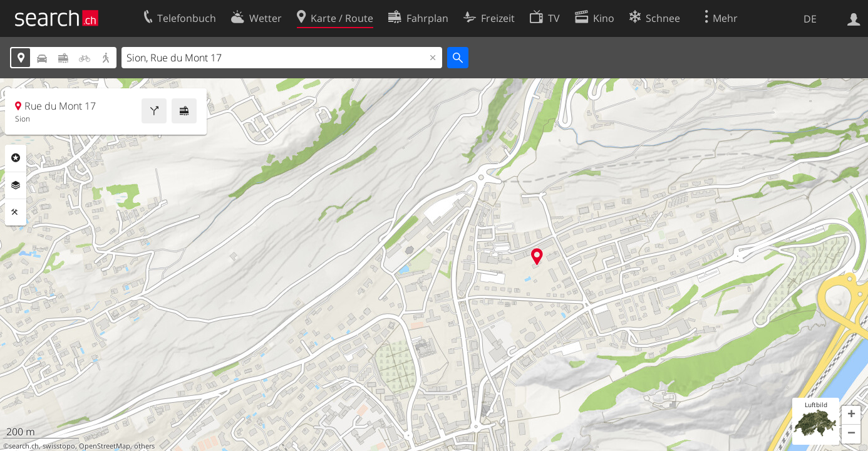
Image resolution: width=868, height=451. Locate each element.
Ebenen (16, 185)
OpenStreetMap (105, 446)
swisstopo (59, 446)
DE (810, 19)
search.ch (24, 446)
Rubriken (16, 158)
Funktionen (16, 212)
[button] (851, 415)
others (144, 446)
